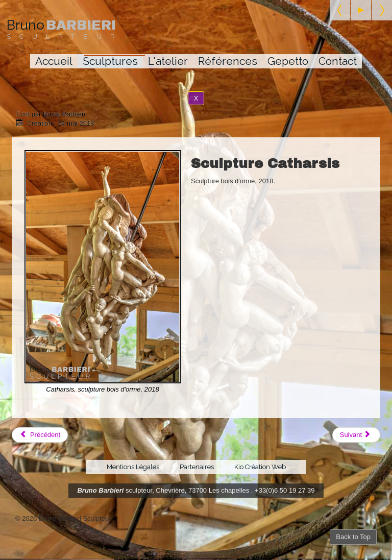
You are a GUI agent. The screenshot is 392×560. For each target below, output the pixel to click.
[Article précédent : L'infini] (40, 435)
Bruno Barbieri (100, 490)
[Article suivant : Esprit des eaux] (356, 435)
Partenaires (197, 467)
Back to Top (353, 537)
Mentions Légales (133, 467)
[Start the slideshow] (361, 10)
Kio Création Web (260, 467)
